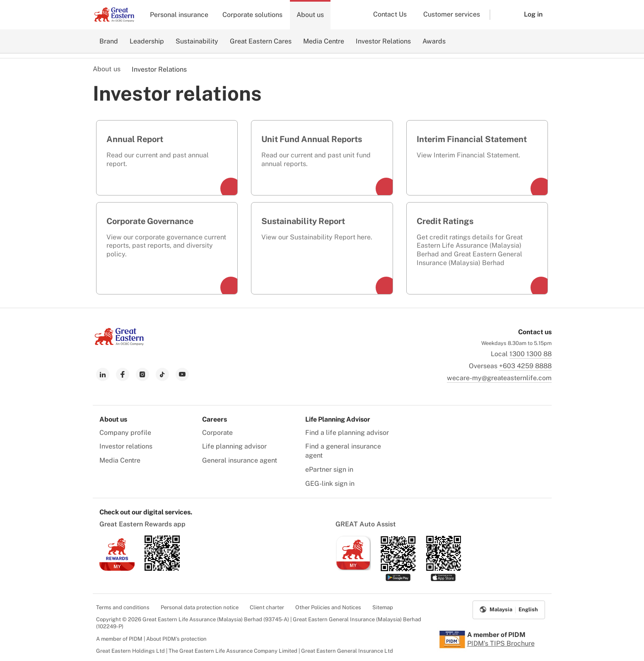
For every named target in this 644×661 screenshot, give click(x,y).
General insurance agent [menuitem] (240, 460)
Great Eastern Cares (261, 41)
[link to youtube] (182, 374)
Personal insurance (179, 15)
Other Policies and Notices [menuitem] (328, 607)
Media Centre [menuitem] (120, 460)
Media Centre (324, 41)
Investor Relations (383, 41)
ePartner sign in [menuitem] (329, 469)
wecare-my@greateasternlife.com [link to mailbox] (499, 378)
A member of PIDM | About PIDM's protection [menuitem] (151, 639)
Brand (109, 41)
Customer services (452, 14)
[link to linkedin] (103, 374)
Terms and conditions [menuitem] (123, 607)
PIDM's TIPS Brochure (501, 643)
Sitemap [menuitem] (383, 607)
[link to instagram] (142, 374)
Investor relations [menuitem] (126, 446)
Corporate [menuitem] (217, 433)
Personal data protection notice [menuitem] (200, 607)
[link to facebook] (123, 374)
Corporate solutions (252, 15)
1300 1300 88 (531, 354)
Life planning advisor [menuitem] (234, 446)
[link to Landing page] (119, 343)
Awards (434, 41)
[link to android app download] (162, 568)
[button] (501, 15)
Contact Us (390, 14)
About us (310, 15)
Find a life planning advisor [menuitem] (347, 433)
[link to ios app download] (117, 568)
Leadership (147, 41)
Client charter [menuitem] (267, 607)
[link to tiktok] (162, 374)
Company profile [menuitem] (125, 433)
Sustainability (197, 41)
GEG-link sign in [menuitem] (330, 484)
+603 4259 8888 (525, 366)
